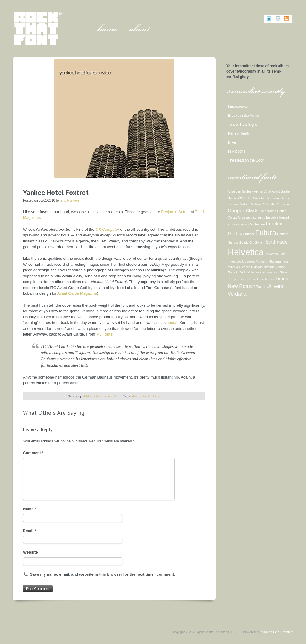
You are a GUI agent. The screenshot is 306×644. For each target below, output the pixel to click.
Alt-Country (91, 396)
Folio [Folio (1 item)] (231, 224)
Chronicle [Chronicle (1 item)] (282, 204)
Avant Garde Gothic (146, 396)
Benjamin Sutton (175, 212)
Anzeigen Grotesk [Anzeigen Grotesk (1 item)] (240, 191)
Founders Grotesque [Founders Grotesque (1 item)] (250, 224)
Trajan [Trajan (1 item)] (261, 287)
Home (107, 30)
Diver (232, 142)
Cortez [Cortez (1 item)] (232, 217)
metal (172, 323)
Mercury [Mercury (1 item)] (261, 262)
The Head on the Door (246, 160)
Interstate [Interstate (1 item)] (234, 262)
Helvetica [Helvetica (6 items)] (246, 252)
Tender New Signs (242, 125)
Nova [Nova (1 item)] (231, 272)
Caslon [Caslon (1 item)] (244, 204)
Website (30, 552)
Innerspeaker (238, 107)
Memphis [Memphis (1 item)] (248, 262)
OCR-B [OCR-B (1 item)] (241, 272)
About (139, 30)
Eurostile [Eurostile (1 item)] (272, 217)
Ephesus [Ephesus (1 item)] (259, 217)
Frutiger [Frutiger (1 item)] (249, 234)
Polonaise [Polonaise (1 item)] (254, 272)
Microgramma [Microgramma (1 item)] (278, 262)
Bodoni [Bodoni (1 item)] (233, 204)
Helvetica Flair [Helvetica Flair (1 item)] (275, 254)
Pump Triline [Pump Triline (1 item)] (237, 279)
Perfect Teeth (239, 133)
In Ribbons (237, 151)
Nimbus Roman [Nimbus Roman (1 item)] (274, 267)
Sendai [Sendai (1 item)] (269, 279)
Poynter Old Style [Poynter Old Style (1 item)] (275, 272)
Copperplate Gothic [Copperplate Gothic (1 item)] (273, 211)
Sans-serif (109, 396)
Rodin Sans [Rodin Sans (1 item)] (255, 279)
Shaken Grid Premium (277, 632)
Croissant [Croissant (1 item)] (245, 217)
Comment (33, 453)
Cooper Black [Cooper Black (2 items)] (243, 211)
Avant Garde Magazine (77, 293)
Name (30, 509)
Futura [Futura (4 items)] (266, 233)
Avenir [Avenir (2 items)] (245, 198)
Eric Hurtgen (69, 200)
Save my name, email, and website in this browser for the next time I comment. (102, 574)
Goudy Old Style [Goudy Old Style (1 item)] (251, 242)
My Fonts (104, 334)
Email (29, 531)
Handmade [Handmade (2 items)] (276, 242)
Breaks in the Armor (244, 116)
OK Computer (107, 229)
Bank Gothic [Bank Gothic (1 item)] (262, 198)
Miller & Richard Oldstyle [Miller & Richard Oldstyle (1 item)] (245, 267)
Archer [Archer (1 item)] (259, 191)
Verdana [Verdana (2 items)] (237, 294)
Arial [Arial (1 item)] (268, 191)
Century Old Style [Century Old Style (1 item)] (262, 204)
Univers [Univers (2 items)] (275, 286)
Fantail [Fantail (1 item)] (284, 217)
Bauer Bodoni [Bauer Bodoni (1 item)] (281, 198)
